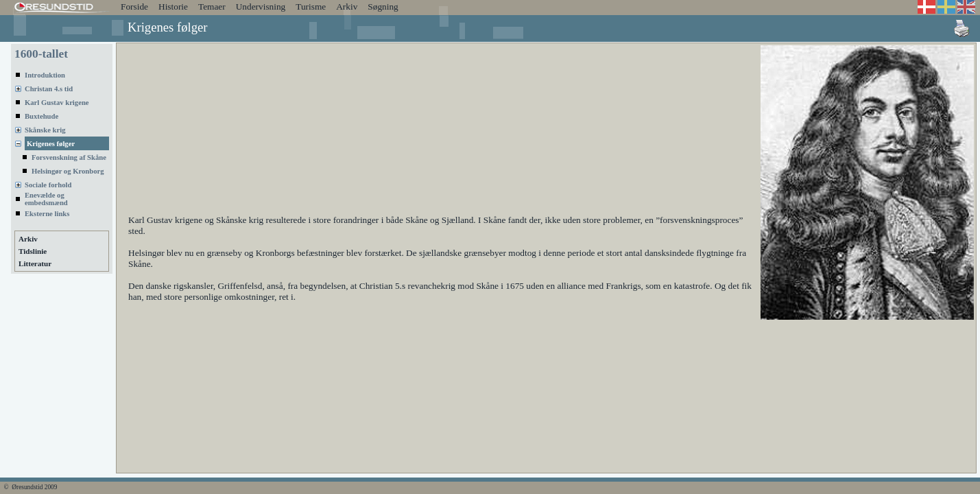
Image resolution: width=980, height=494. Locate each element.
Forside (134, 7)
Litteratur (35, 263)
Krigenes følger (51, 144)
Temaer (212, 7)
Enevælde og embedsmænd (46, 199)
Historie (173, 7)
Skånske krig (45, 130)
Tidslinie (33, 251)
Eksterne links (47, 214)
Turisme (311, 7)
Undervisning (261, 7)
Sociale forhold (48, 185)
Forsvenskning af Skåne (69, 157)
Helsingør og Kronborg (68, 171)
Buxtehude (41, 116)
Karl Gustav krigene (57, 103)
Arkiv (347, 7)
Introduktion (45, 75)
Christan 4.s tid (49, 89)
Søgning (383, 7)
